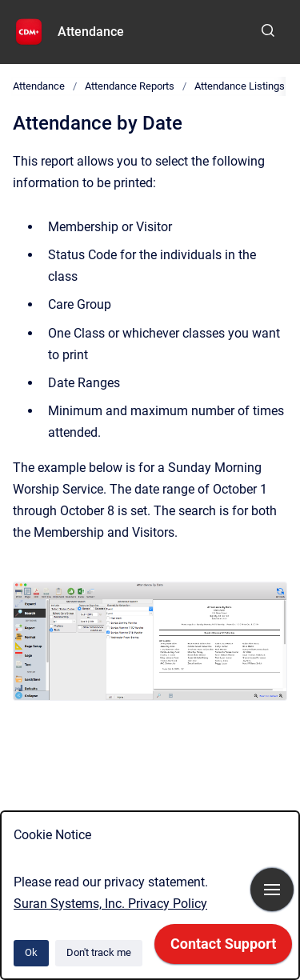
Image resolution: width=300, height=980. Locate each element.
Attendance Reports (130, 86)
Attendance (91, 32)
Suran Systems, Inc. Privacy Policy (110, 904)
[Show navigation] (272, 890)
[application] (223, 948)
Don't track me (99, 952)
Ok (31, 952)
